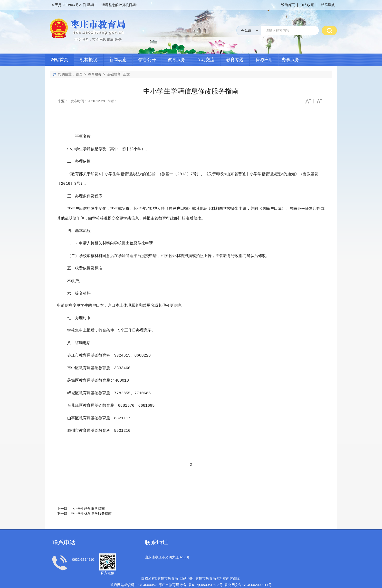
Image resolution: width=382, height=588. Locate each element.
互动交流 (206, 60)
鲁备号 (206, 573)
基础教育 (114, 74)
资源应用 (264, 60)
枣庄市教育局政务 (173, 573)
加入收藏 (307, 5)
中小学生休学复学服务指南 (91, 501)
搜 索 (329, 30)
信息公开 (147, 60)
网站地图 (187, 566)
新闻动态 (118, 60)
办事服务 (290, 60)
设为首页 (288, 5)
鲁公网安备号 (248, 573)
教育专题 (235, 60)
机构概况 (89, 60)
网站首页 (59, 60)
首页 (79, 74)
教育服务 (176, 60)
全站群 (246, 31)
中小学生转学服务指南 (88, 496)
